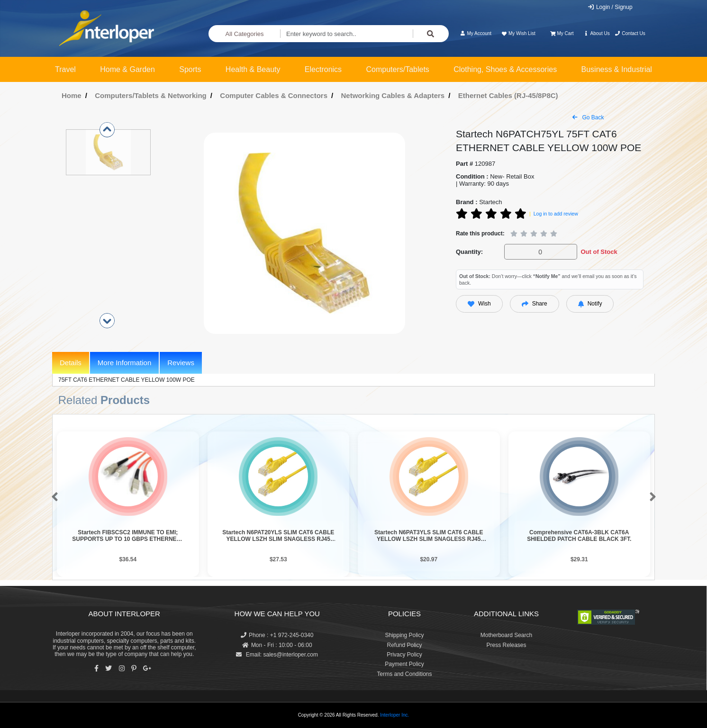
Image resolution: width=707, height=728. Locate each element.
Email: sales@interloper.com (277, 655)
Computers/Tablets (397, 69)
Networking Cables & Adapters (393, 95)
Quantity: (469, 252)
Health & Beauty (253, 69)
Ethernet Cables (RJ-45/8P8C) (508, 95)
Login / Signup (610, 7)
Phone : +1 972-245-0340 (277, 635)
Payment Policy (404, 664)
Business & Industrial (617, 69)
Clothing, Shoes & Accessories (505, 69)
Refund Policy (404, 645)
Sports (190, 69)
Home (72, 95)
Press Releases (506, 645)
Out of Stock (599, 252)
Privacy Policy (404, 655)
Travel (65, 69)
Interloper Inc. (394, 715)
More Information (124, 363)
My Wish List (518, 33)
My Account (476, 33)
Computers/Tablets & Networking (151, 95)
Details (71, 363)
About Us (597, 33)
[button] (53, 497)
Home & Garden (127, 69)
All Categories (245, 34)
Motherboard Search (506, 635)
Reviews (181, 363)
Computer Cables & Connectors (274, 95)
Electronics (323, 69)
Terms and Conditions (404, 674)
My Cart (562, 33)
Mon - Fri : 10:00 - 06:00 (277, 645)
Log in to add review (556, 214)
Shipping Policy (404, 635)
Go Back (588, 117)
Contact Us (630, 33)
